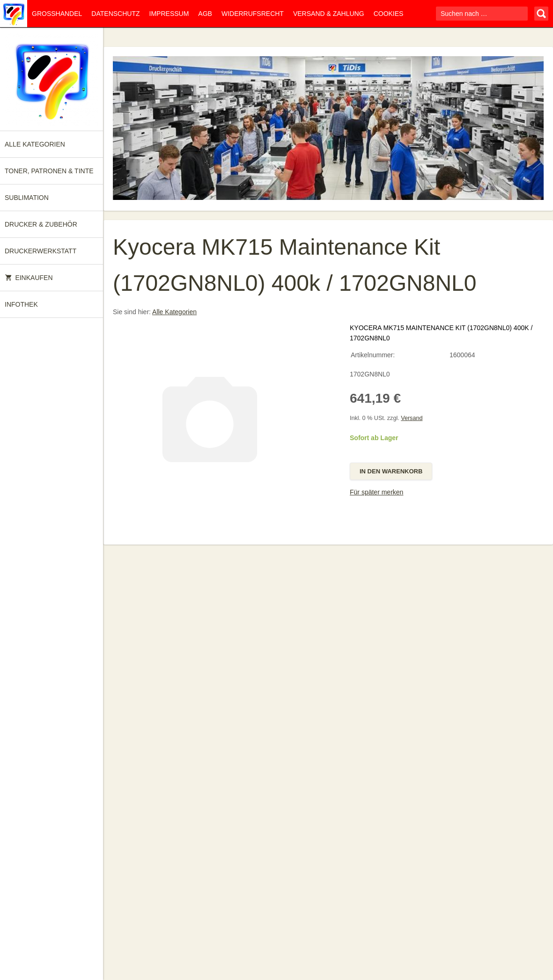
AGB (205, 14)
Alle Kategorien (35, 144)
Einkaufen (29, 278)
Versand (412, 418)
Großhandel (57, 14)
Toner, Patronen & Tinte (49, 171)
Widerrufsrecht (253, 14)
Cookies (389, 14)
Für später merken (376, 492)
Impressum (169, 14)
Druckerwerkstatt (41, 251)
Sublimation (27, 198)
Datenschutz (115, 14)
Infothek (21, 304)
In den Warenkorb (391, 471)
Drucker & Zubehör (41, 224)
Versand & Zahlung (329, 14)
